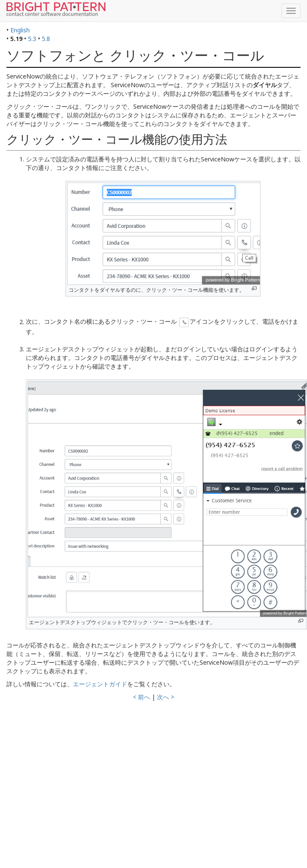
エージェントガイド (100, 684)
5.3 (32, 39)
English (20, 30)
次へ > (166, 697)
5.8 (46, 39)
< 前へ (141, 697)
